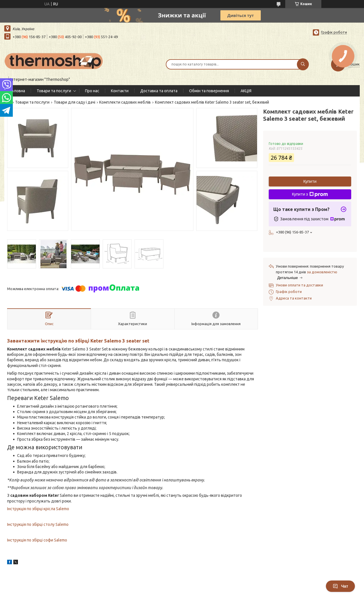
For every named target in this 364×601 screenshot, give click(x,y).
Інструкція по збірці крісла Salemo (38, 509)
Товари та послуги (54, 91)
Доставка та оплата (159, 91)
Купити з (310, 194)
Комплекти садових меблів (125, 102)
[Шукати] (303, 64)
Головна (17, 91)
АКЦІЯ (246, 91)
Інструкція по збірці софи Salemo (37, 540)
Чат (340, 586)
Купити (310, 181)
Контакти (120, 91)
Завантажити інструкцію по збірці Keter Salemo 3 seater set (78, 341)
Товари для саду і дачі (75, 102)
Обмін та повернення (209, 91)
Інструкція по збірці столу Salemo (38, 524)
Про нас (92, 91)
